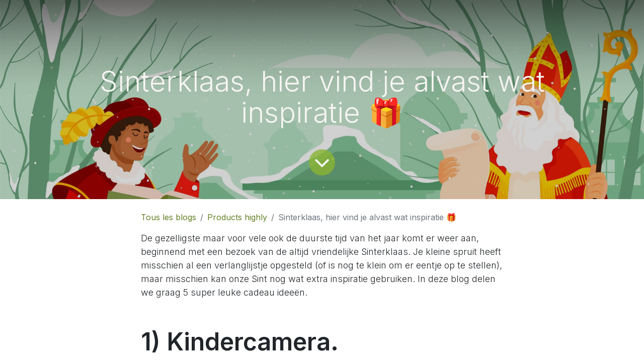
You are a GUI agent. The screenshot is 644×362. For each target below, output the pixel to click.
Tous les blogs (169, 217)
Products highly (237, 217)
